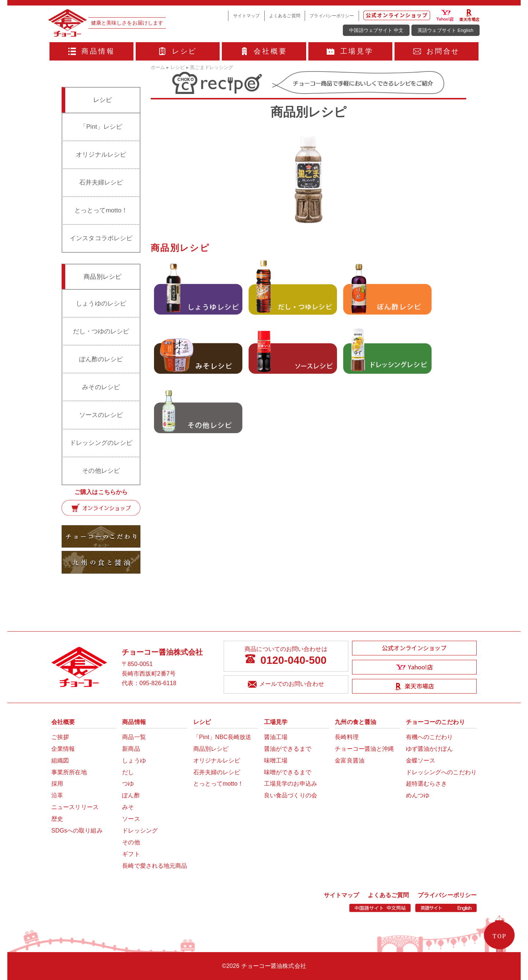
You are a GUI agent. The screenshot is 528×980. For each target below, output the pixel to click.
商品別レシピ (211, 749)
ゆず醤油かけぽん (430, 749)
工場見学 (350, 51)
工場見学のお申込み (291, 784)
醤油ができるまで (288, 749)
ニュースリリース (75, 807)
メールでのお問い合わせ (286, 685)
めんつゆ (418, 795)
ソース (131, 819)
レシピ (178, 51)
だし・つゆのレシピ (101, 331)
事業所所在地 (69, 772)
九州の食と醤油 (355, 722)
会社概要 (264, 51)
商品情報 (92, 51)
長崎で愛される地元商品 (155, 866)
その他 (131, 842)
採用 (57, 784)
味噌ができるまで (288, 772)
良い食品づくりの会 (291, 795)
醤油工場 (276, 737)
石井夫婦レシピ (101, 182)
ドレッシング (140, 831)
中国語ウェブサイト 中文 (376, 30)
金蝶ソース (421, 760)
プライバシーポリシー (332, 16)
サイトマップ (247, 16)
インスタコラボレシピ (101, 238)
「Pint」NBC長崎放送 (222, 737)
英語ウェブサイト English (445, 30)
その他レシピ (101, 471)
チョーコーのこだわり (435, 722)
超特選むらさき (427, 784)
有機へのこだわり (430, 737)
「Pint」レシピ (101, 127)
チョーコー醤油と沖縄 (364, 749)
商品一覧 (134, 737)
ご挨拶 (60, 737)
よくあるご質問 (285, 16)
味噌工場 (276, 760)
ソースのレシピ (101, 415)
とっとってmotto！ (101, 210)
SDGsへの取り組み (77, 831)
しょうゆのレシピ (101, 303)
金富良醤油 (350, 760)
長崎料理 (346, 737)
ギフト (131, 854)
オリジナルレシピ (101, 155)
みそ (128, 807)
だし (128, 772)
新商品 (131, 749)
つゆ (128, 784)
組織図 (60, 760)
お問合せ (437, 51)
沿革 (57, 795)
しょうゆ (134, 760)
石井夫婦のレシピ (217, 772)
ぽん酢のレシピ (101, 359)
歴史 (57, 819)
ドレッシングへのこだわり (441, 772)
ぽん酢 (131, 795)
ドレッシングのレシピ (101, 443)
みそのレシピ (101, 387)
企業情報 (63, 749)
